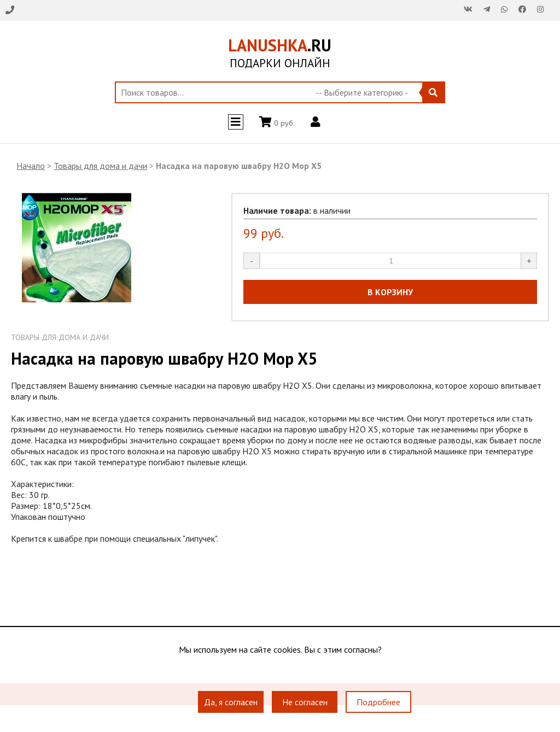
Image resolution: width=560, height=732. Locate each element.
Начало (31, 166)
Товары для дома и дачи (100, 166)
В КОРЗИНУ (390, 292)
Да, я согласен (231, 702)
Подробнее (378, 702)
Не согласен (305, 702)
